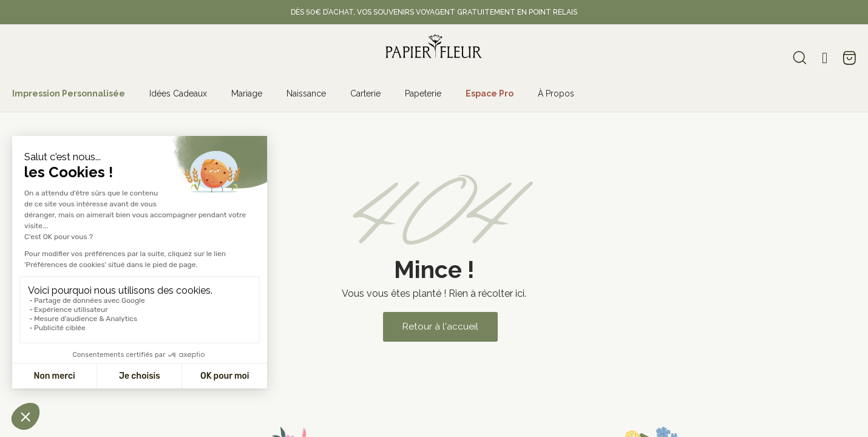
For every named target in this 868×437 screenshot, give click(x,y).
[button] (440, 327)
